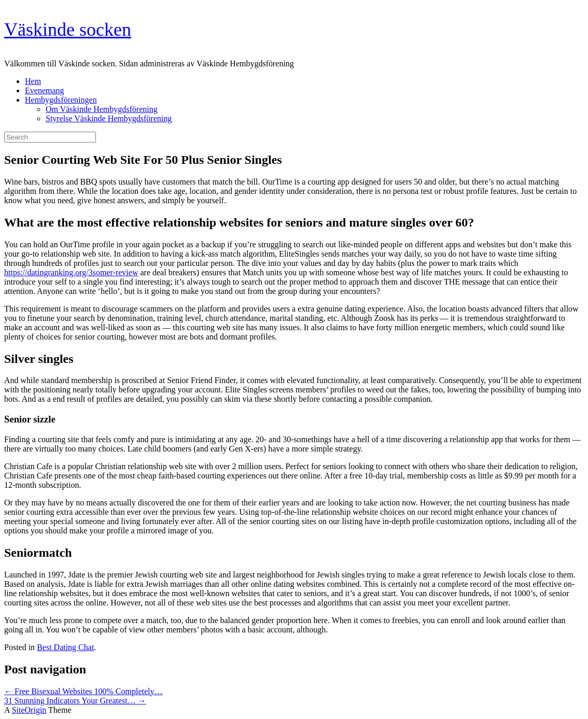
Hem (33, 81)
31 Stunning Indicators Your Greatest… (75, 701)
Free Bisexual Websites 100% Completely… (83, 691)
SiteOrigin (29, 710)
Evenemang (45, 90)
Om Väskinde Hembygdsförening (102, 109)
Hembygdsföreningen (61, 100)
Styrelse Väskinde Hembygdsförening (109, 118)
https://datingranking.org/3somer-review (71, 272)
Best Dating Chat (65, 647)
